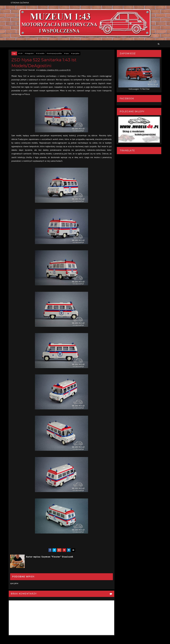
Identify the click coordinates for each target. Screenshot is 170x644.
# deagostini (29, 53)
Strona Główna (20, 3)
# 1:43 (20, 53)
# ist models (40, 53)
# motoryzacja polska (54, 53)
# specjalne (75, 53)
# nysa (66, 53)
